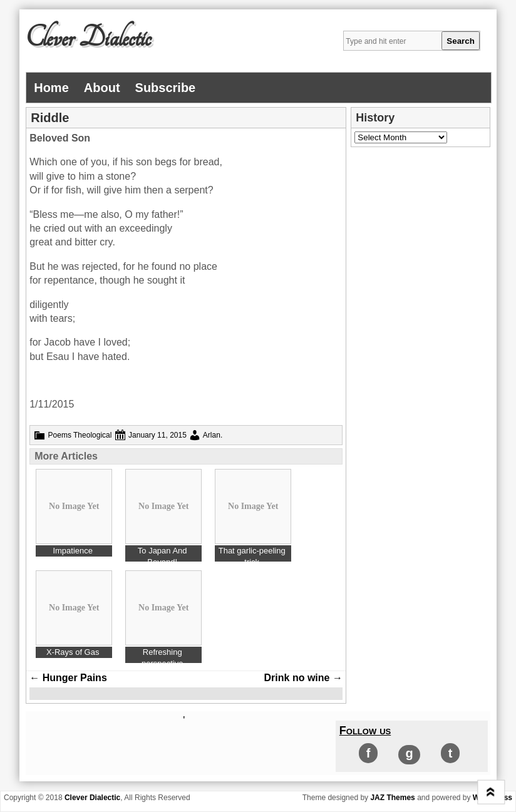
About (102, 88)
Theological (92, 435)
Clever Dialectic (88, 38)
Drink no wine (303, 678)
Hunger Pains (68, 678)
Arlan (212, 435)
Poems (60, 435)
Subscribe (166, 88)
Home (51, 88)
